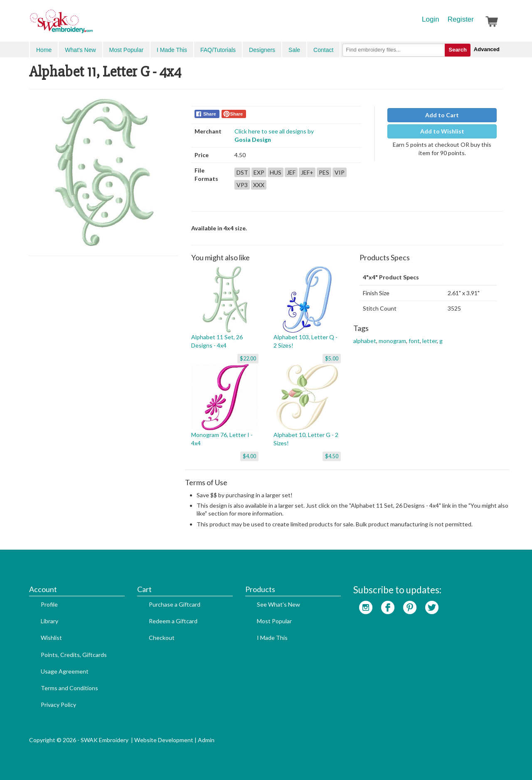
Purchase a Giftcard (175, 604)
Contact (323, 50)
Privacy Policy (58, 705)
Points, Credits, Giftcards (74, 655)
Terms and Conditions (69, 688)
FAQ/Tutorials (218, 50)
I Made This (172, 50)
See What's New (278, 604)
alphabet (365, 341)
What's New (80, 50)
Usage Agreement (65, 671)
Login (431, 19)
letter (430, 341)
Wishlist (51, 638)
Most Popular (126, 50)
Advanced (487, 49)
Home (44, 50)
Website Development (164, 740)
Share (210, 114)
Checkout (162, 638)
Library (49, 621)
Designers (262, 50)
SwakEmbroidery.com (91, 25)
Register (461, 19)
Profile (49, 604)
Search (457, 50)
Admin (206, 740)
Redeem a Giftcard (173, 621)
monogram (392, 341)
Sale (294, 50)
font (414, 341)
